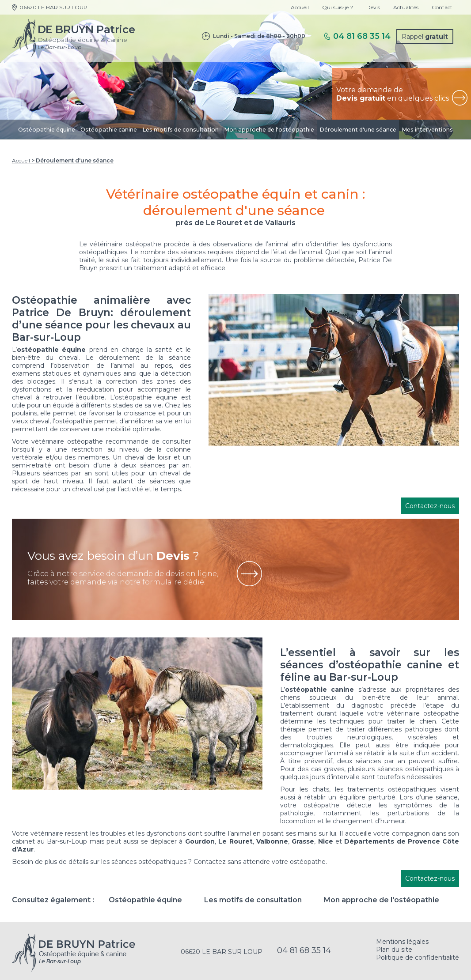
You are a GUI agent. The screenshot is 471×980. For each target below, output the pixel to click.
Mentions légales (402, 942)
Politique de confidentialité (418, 957)
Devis (373, 7)
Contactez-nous (430, 506)
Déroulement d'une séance (358, 130)
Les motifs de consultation (180, 130)
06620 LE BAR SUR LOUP (53, 7)
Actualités (406, 7)
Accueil (300, 7)
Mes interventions (427, 130)
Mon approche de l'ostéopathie (269, 130)
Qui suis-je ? (338, 7)
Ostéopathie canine (109, 130)
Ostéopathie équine (47, 130)
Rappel (425, 37)
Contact (442, 7)
